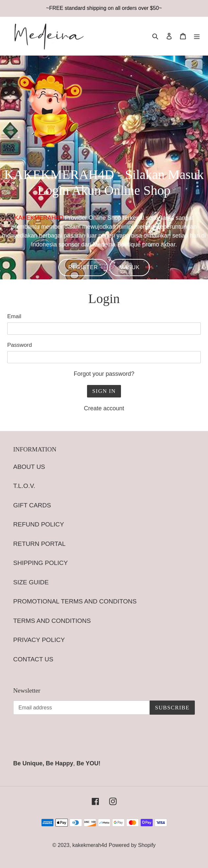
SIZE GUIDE (31, 582)
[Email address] (81, 708)
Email (14, 316)
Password (20, 345)
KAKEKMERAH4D (39, 218)
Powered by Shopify (132, 845)
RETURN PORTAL (39, 544)
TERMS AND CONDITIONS (52, 621)
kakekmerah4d (90, 845)
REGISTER (83, 267)
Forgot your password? (104, 374)
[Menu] (197, 36)
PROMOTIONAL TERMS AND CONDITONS (75, 601)
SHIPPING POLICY (41, 563)
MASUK (130, 267)
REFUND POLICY (39, 524)
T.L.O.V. (24, 486)
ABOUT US (29, 467)
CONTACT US (33, 659)
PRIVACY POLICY (39, 640)
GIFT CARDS (32, 505)
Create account (104, 408)
